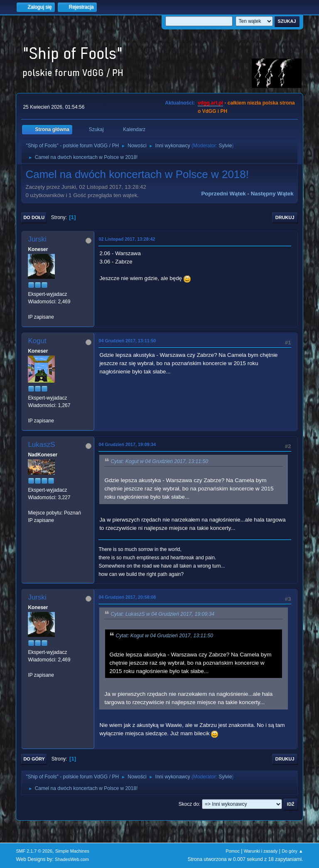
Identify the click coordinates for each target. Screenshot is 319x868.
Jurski (37, 239)
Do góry (34, 759)
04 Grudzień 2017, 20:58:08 (127, 597)
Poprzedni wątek (223, 194)
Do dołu (34, 217)
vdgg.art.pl (210, 103)
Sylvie (225, 146)
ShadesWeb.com (72, 859)
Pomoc (233, 851)
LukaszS (41, 445)
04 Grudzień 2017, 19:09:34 (127, 444)
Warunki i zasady (261, 851)
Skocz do (189, 804)
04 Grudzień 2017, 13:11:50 (127, 341)
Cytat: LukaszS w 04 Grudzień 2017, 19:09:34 (162, 614)
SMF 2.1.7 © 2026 (34, 851)
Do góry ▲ (292, 851)
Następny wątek (272, 194)
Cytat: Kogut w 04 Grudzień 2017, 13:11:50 (159, 461)
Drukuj (285, 217)
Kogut (37, 341)
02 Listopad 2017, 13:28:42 (127, 239)
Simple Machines (72, 851)
